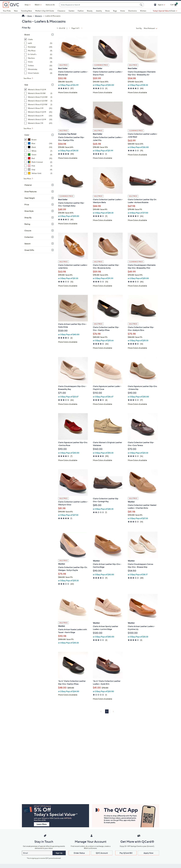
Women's (38, 16)
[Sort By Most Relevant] (151, 28)
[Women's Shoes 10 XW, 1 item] (38, 93)
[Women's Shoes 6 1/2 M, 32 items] (38, 119)
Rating (27, 224)
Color (27, 135)
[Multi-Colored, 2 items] (38, 162)
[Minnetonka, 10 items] (38, 69)
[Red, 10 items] (38, 158)
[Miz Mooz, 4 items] (38, 51)
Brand (27, 35)
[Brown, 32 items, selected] (38, 140)
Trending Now (26, 11)
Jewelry (99, 11)
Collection (29, 237)
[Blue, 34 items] (38, 143)
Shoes (107, 11)
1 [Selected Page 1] (107, 711)
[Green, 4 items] (38, 155)
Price (27, 204)
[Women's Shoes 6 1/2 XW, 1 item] (38, 101)
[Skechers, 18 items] (38, 58)
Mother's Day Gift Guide (45, 11)
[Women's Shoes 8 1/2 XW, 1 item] (38, 104)
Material (28, 185)
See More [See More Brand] (28, 78)
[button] (156, 5)
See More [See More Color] (28, 179)
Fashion (81, 11)
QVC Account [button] (102, 853)
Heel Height (30, 198)
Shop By (28, 218)
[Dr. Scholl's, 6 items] (38, 54)
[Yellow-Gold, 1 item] (38, 173)
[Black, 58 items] (38, 147)
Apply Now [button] (148, 853)
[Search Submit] (141, 5)
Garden (71, 11)
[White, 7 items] (38, 151)
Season (27, 244)
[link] (69, 28)
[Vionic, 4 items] (38, 62)
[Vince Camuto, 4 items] (38, 73)
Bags (115, 11)
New (16, 11)
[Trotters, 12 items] (38, 65)
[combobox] (99, 5)
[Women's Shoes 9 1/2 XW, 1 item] (38, 97)
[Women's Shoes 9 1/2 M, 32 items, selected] (38, 89)
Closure (28, 231)
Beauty (90, 11)
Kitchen (143, 11)
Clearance (61, 11)
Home (123, 11)
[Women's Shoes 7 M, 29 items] (38, 123)
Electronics (133, 11)
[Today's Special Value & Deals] (165, 11)
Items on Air (50, 5)
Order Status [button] (79, 853)
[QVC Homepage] (23, 16)
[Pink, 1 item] (38, 166)
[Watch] (37, 5)
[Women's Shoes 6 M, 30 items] (38, 116)
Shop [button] (27, 5)
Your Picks (7, 11)
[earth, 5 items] (38, 43)
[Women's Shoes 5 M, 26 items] (38, 108)
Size (26, 85)
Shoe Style (29, 211)
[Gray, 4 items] (38, 169)
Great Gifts (29, 250)
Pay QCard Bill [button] (126, 853)
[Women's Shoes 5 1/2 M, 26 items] (38, 112)
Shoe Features (31, 191)
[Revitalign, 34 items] (38, 47)
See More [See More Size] (28, 128)
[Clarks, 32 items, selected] (38, 39)
